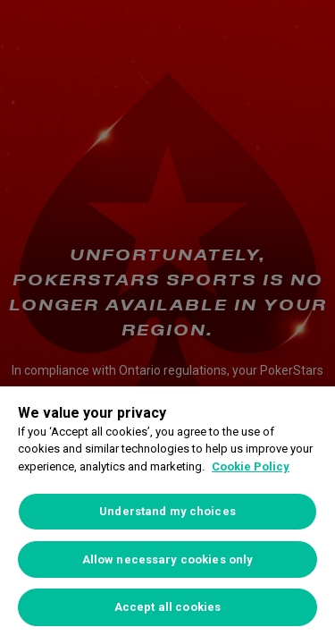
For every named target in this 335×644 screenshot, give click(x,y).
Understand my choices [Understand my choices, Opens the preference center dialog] (167, 511)
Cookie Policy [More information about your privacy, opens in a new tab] (251, 466)
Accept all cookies (167, 607)
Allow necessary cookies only (168, 559)
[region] (167, 515)
